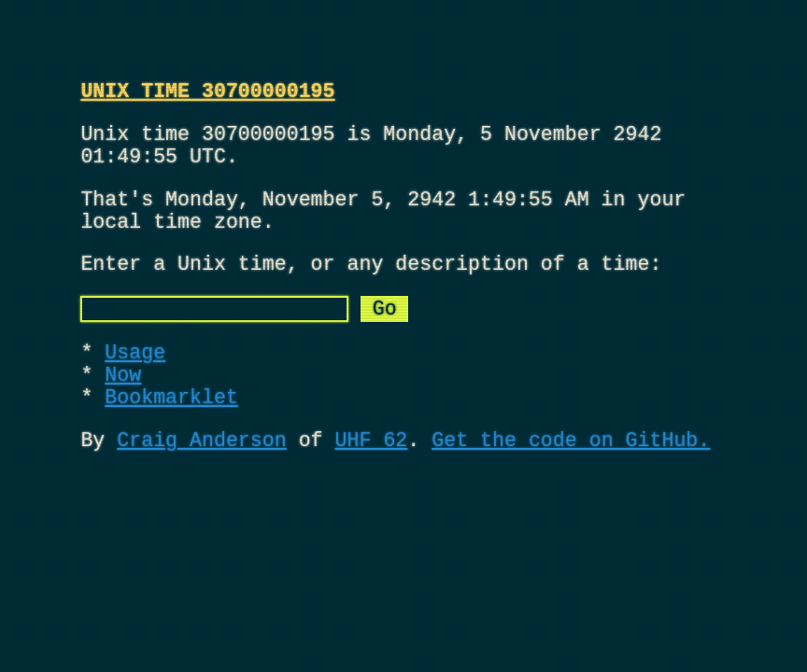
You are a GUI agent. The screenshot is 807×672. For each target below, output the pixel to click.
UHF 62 (371, 490)
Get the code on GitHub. (571, 490)
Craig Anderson (201, 490)
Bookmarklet (171, 442)
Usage (135, 388)
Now (123, 415)
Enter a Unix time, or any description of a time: (371, 290)
